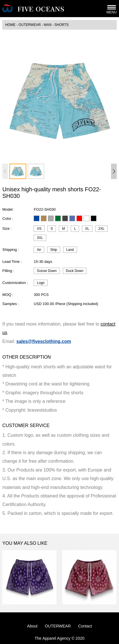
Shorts (62, 25)
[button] (114, 171)
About (32, 626)
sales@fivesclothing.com (44, 341)
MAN (48, 25)
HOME (10, 25)
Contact (85, 626)
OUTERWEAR (30, 25)
